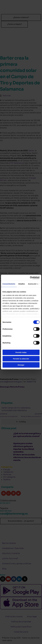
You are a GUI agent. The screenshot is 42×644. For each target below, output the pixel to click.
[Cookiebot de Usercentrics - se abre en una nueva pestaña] (30, 278)
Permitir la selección (21, 359)
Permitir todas (21, 352)
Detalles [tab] (22, 284)
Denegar (21, 365)
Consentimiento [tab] (9, 284)
